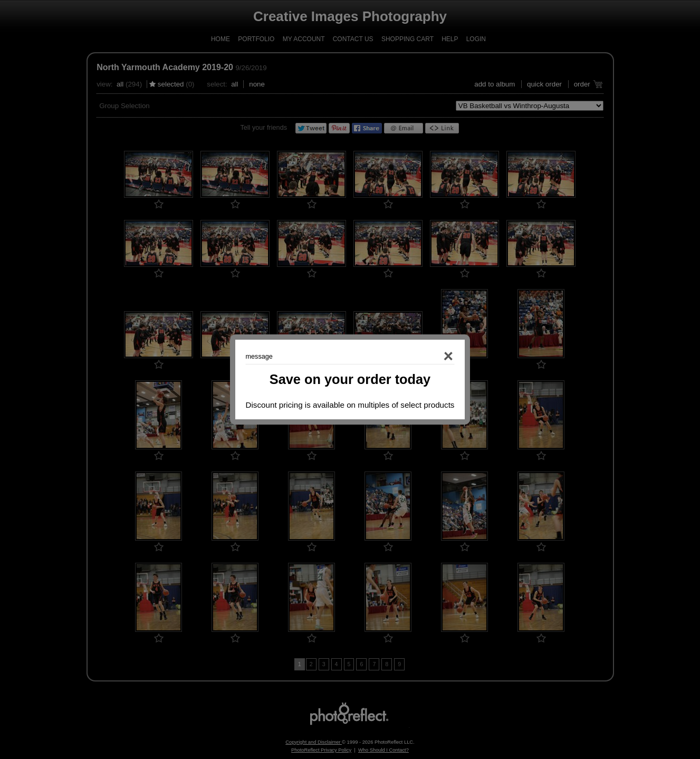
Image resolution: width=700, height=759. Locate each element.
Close (434, 357)
